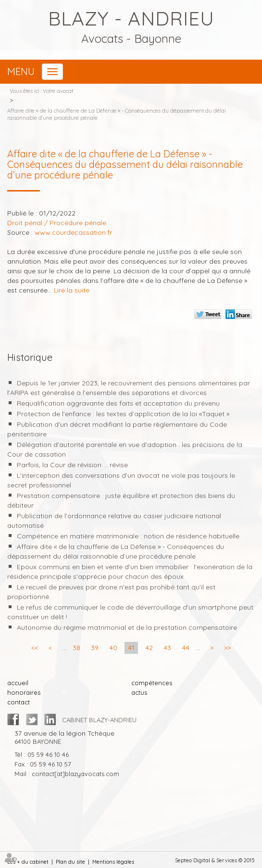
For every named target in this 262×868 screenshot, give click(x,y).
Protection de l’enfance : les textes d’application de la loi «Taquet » (123, 414)
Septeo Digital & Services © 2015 (215, 860)
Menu (21, 71)
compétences (152, 683)
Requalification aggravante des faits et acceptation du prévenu (118, 403)
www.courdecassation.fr (73, 232)
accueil (18, 683)
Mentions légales (113, 862)
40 (113, 648)
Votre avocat (58, 91)
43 (167, 648)
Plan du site (70, 862)
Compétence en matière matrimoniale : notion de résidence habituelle (128, 536)
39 (95, 648)
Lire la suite (72, 290)
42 (149, 648)
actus (139, 692)
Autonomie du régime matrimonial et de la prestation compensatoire (127, 627)
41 (131, 648)
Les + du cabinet (28, 862)
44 (186, 648)
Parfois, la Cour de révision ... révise (72, 465)
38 (76, 648)
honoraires (24, 692)
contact (19, 702)
